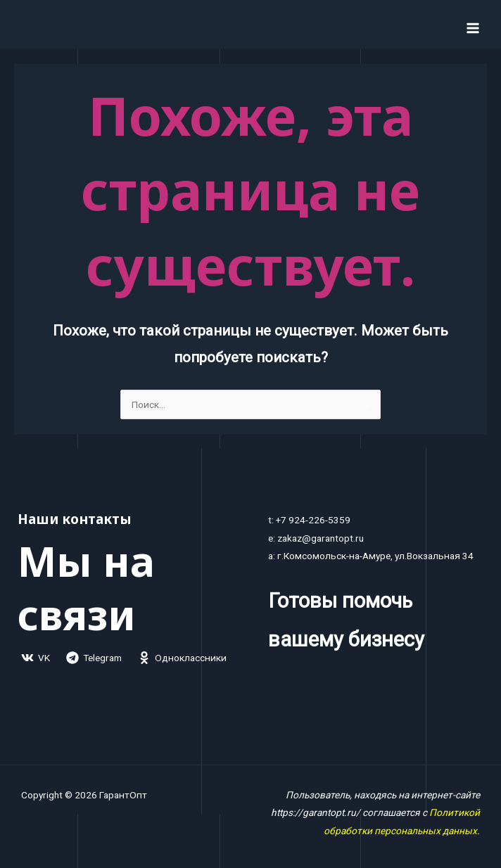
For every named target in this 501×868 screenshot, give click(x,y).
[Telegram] (94, 658)
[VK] (36, 658)
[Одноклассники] (183, 658)
